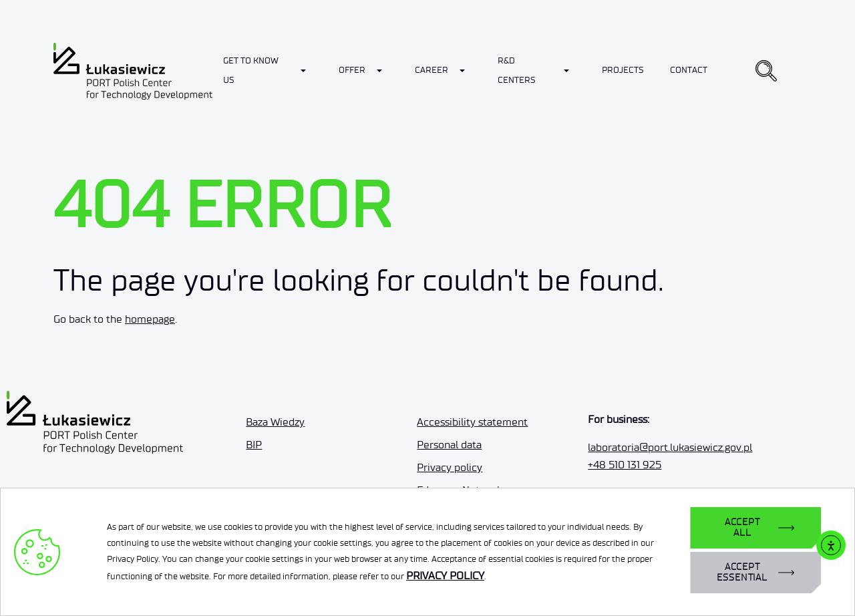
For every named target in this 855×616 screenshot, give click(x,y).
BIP (254, 445)
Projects (623, 70)
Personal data (449, 445)
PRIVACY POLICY (445, 576)
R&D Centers (516, 70)
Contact (689, 70)
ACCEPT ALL (742, 527)
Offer (352, 70)
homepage (150, 319)
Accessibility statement (472, 422)
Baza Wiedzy (275, 422)
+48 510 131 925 (625, 465)
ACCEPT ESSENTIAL (742, 572)
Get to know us (251, 70)
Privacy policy (450, 467)
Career (432, 70)
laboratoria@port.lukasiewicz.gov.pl (670, 447)
